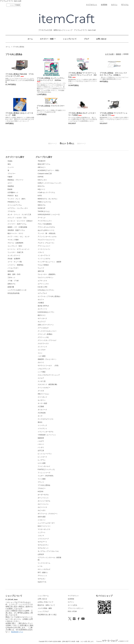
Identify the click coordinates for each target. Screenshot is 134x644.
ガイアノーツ (42, 309)
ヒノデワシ (42, 460)
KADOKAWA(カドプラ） (46, 312)
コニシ (40, 353)
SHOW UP (41, 208)
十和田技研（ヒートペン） (47, 435)
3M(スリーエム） (44, 394)
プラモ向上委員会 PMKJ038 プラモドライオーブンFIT (19, 75)
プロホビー (42, 488)
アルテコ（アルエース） (46, 243)
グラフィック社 (43, 337)
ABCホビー (42, 167)
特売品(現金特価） (14, 293)
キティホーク (42, 318)
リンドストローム (44, 563)
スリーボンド (42, 397)
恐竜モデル (12, 284)
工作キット (12, 278)
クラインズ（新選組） (46, 334)
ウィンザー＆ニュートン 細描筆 (49, 262)
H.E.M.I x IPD (42, 287)
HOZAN (40, 492)
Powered (112, 641)
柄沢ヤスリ (42, 315)
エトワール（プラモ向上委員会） (49, 296)
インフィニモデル (44, 259)
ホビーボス (42, 510)
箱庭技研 (41, 438)
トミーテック (42, 425)
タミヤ (40, 416)
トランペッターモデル (46, 432)
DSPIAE (41, 177)
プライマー (12, 174)
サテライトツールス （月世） (49, 366)
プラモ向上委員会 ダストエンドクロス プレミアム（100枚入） (113, 74)
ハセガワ (41, 441)
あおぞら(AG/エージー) (46, 230)
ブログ (86, 39)
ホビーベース (42, 507)
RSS (69, 611)
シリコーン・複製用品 (15, 265)
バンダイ (41, 447)
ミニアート (42, 532)
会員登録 (104, 5)
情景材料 (11, 271)
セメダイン (42, 400)
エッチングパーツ (14, 255)
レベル (40, 566)
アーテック (42, 218)
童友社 (40, 422)
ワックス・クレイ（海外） (17, 199)
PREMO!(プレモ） (14, 202)
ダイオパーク (42, 410)
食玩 (9, 164)
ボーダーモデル (43, 495)
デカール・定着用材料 (15, 243)
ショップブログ (43, 611)
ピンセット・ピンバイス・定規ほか (20, 221)
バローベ (41, 444)
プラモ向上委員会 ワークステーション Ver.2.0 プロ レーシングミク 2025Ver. (82, 75)
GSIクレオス (42, 180)
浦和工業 (41, 271)
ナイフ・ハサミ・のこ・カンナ (19, 237)
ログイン (114, 5)
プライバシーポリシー (76, 608)
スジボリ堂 (42, 381)
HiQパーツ (41, 189)
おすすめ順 (109, 54)
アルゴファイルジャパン (46, 240)
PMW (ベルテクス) (44, 202)
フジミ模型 (42, 479)
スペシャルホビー (44, 388)
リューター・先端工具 (15, 252)
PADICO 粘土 (13, 196)
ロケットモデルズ (44, 569)
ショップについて (70, 39)
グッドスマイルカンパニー (47, 331)
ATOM (74, 611)
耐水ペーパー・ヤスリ (15, 233)
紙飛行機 (11, 287)
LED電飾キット (13, 192)
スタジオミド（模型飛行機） (48, 384)
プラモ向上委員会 (18, 47)
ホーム (30, 39)
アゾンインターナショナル (47, 237)
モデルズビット (43, 548)
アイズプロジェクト (45, 221)
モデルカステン (43, 545)
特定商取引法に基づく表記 (47, 615)
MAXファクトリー (44, 526)
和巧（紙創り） (43, 572)
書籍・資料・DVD (14, 274)
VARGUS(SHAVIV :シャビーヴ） (49, 215)
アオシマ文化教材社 (45, 224)
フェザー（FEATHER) (45, 476)
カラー (10, 183)
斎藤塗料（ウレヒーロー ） (47, 359)
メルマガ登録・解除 (45, 608)
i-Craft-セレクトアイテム (46, 192)
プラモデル (12, 211)
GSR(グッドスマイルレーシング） (50, 183)
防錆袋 (10, 189)
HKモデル (41, 186)
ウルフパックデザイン (46, 278)
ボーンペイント (43, 498)
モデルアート (42, 542)
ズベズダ (41, 391)
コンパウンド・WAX (15, 246)
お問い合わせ (101, 39)
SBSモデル (42, 205)
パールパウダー (13, 268)
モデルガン (42, 579)
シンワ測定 (42, 372)
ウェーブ (41, 268)
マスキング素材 (13, 240)
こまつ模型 (42, 356)
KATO (40, 196)
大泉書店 (41, 303)
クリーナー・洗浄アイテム (17, 224)
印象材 (10, 177)
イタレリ (41, 252)
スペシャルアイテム (15, 205)
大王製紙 (41, 407)
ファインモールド (44, 466)
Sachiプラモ (42, 582)
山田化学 (41, 554)
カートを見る (72, 605)
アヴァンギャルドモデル (46, 227)
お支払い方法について (46, 602)
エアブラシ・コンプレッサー (18, 208)
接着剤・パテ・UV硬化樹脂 (17, 227)
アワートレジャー (44, 246)
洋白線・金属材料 (14, 259)
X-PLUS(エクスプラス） (46, 290)
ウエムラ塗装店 (43, 265)
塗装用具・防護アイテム (16, 230)
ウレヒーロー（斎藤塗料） (47, 274)
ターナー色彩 (42, 403)
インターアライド (44, 255)
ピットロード (42, 457)
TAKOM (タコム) (44, 211)
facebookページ (17, 632)
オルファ (41, 300)
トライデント (42, 429)
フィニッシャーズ (44, 473)
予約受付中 (42, 161)
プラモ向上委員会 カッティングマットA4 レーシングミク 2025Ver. (51, 80)
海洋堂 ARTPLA (43, 306)
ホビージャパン (43, 504)
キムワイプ (42, 322)
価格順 (118, 54)
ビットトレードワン (45, 454)
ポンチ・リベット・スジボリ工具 (19, 215)
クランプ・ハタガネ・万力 (17, 218)
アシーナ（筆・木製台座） (47, 233)
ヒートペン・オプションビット (19, 249)
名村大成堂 (42, 517)
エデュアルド (42, 293)
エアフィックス (43, 284)
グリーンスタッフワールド (47, 340)
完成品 (10, 161)
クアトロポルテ (43, 328)
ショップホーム (43, 596)
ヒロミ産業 (42, 463)
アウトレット (42, 576)
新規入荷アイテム (44, 164)
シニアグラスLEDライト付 (17, 290)
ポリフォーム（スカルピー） (48, 514)
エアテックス (42, 281)
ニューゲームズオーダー (46, 523)
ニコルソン (42, 520)
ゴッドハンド (42, 347)
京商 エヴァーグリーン (46, 325)
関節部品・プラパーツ (15, 180)
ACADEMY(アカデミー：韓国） (49, 170)
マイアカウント (91, 5)
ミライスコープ (43, 539)
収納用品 (11, 186)
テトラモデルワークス (46, 419)
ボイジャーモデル (44, 501)
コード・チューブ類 (15, 262)
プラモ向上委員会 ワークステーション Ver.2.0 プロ (114, 114)
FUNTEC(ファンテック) (46, 469)
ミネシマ (41, 536)
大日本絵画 (42, 413)
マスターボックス (44, 529)
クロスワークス (43, 344)
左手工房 (41, 451)
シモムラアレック (44, 369)
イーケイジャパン (44, 249)
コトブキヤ (42, 350)
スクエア (41, 378)
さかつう (41, 362)
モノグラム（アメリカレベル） (49, 551)
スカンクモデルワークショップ (49, 375)
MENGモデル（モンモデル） (48, 199)
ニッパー (11, 167)
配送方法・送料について (46, 605)
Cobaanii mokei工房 (45, 174)
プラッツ (41, 482)
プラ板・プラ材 (13, 281)
